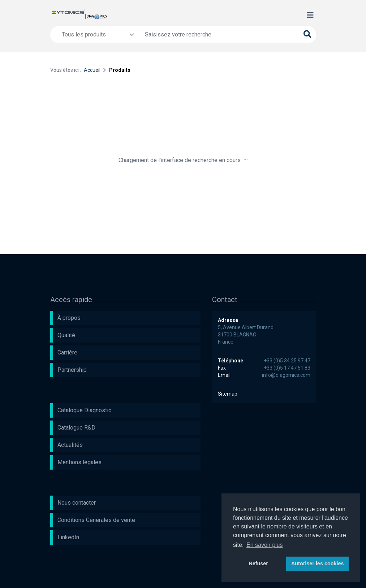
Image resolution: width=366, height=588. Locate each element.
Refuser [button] (258, 563)
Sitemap (228, 394)
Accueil (92, 70)
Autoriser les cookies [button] (318, 563)
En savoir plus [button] (265, 545)
